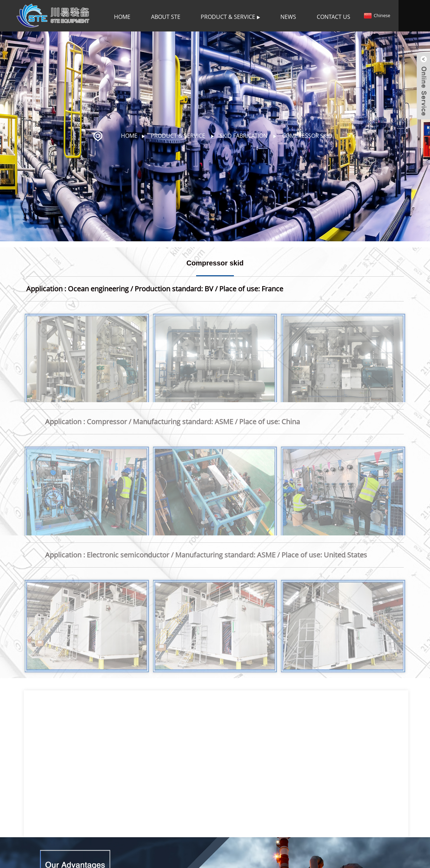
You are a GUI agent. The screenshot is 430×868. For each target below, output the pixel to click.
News (288, 17)
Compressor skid (307, 136)
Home (122, 17)
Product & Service (230, 17)
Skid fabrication (243, 136)
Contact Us (334, 17)
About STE (166, 17)
